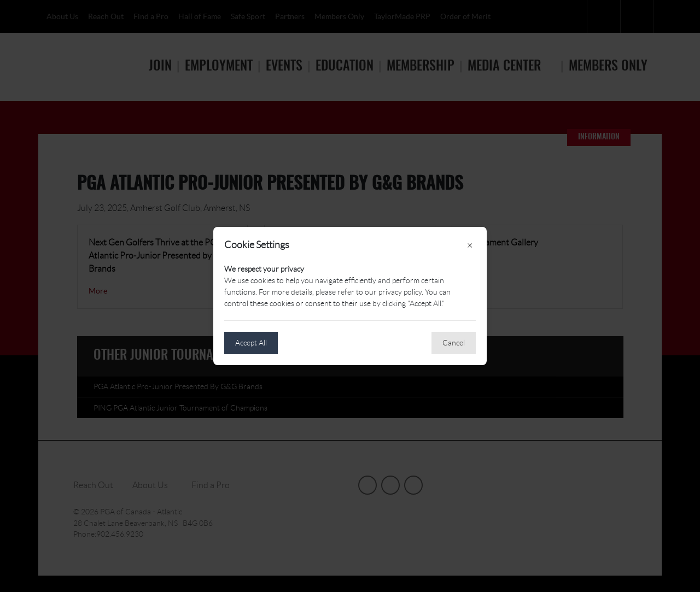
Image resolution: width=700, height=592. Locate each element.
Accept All (251, 343)
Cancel (454, 343)
